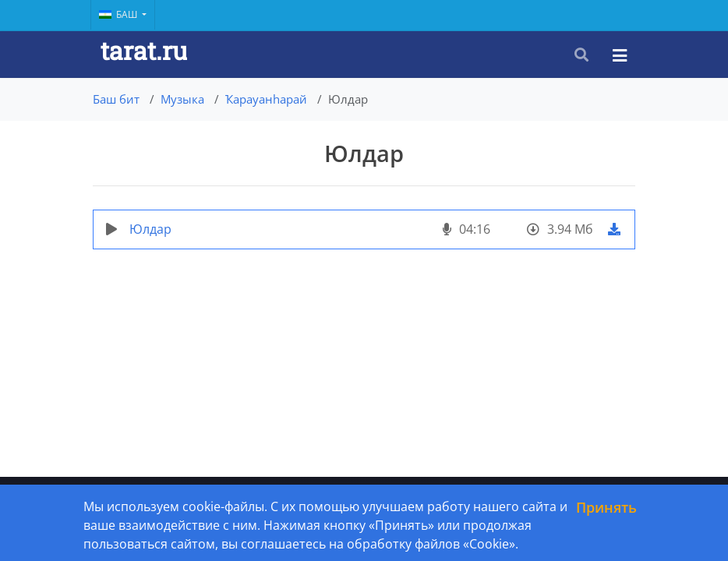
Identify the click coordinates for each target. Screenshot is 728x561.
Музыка (182, 99)
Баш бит (116, 99)
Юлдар (150, 229)
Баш (119, 14)
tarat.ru (144, 50)
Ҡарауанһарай (266, 99)
